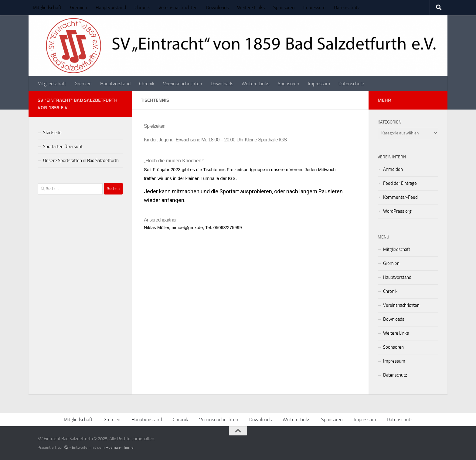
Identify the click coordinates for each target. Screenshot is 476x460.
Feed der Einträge (400, 183)
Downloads (217, 7)
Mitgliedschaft (47, 7)
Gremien (79, 7)
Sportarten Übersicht (63, 147)
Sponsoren (284, 7)
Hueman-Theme (120, 447)
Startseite (52, 133)
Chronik (142, 7)
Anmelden (393, 169)
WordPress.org (397, 211)
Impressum (314, 7)
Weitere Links (251, 7)
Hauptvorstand (111, 7)
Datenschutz (347, 7)
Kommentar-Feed (400, 197)
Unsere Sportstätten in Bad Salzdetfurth (81, 161)
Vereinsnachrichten (178, 7)
